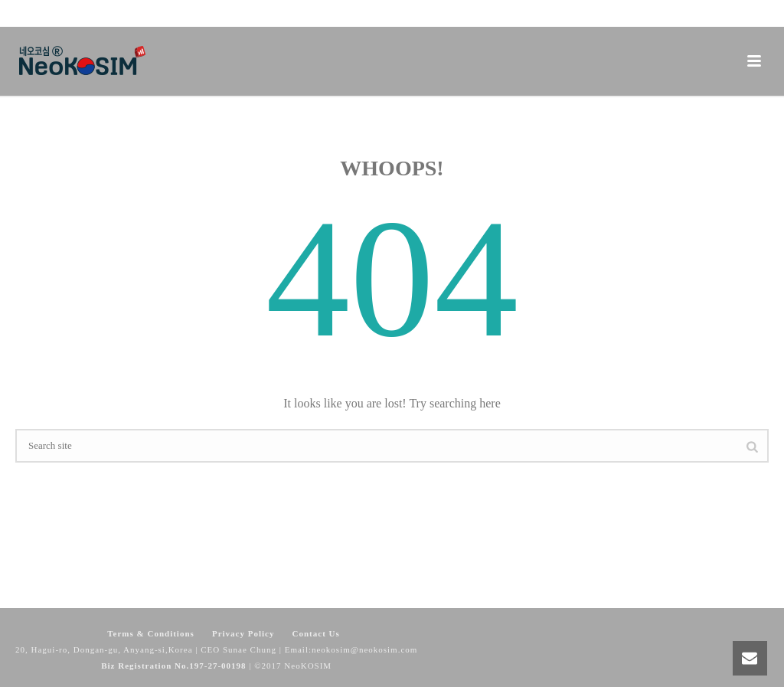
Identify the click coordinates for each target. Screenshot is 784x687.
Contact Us (316, 633)
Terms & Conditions (151, 633)
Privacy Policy (243, 633)
